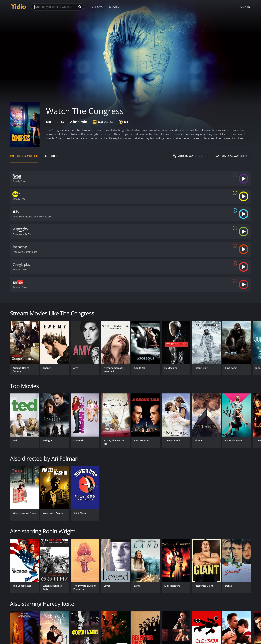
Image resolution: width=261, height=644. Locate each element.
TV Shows (97, 7)
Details (51, 156)
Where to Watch (24, 156)
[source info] (234, 175)
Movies (114, 7)
